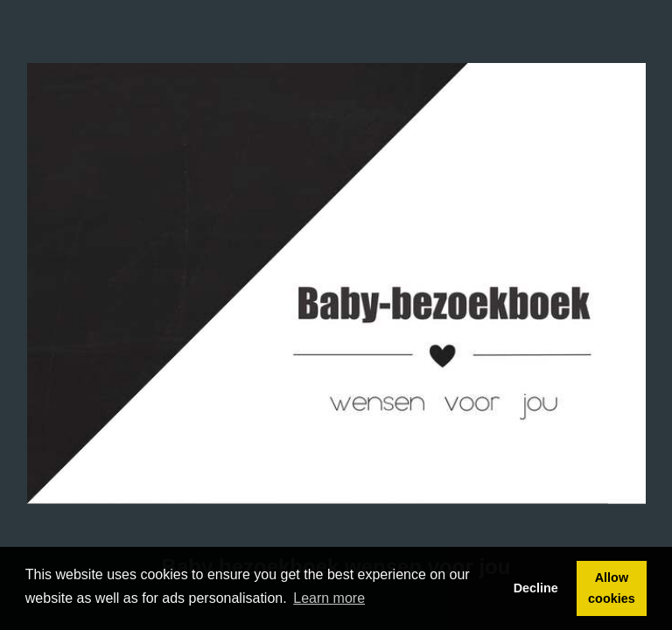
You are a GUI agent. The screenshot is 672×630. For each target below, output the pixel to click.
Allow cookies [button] (612, 588)
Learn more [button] (329, 598)
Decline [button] (536, 588)
